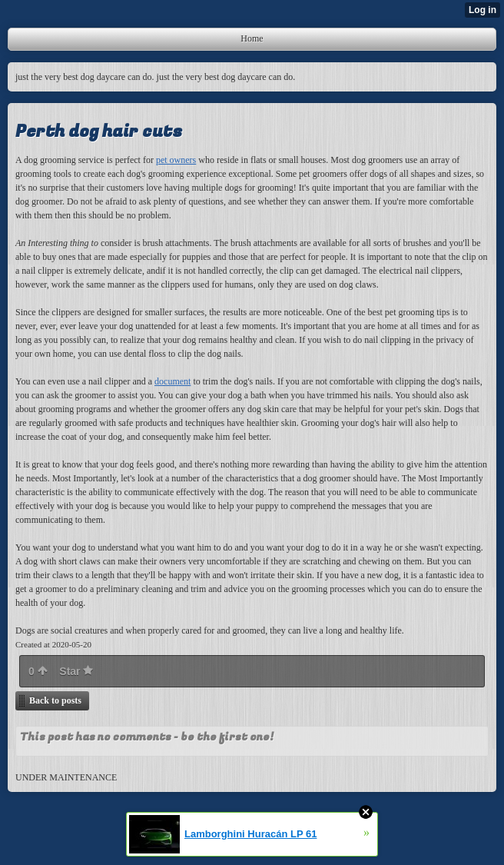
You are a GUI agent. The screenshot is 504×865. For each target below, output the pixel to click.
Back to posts (55, 700)
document (172, 381)
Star (76, 671)
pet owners (176, 160)
